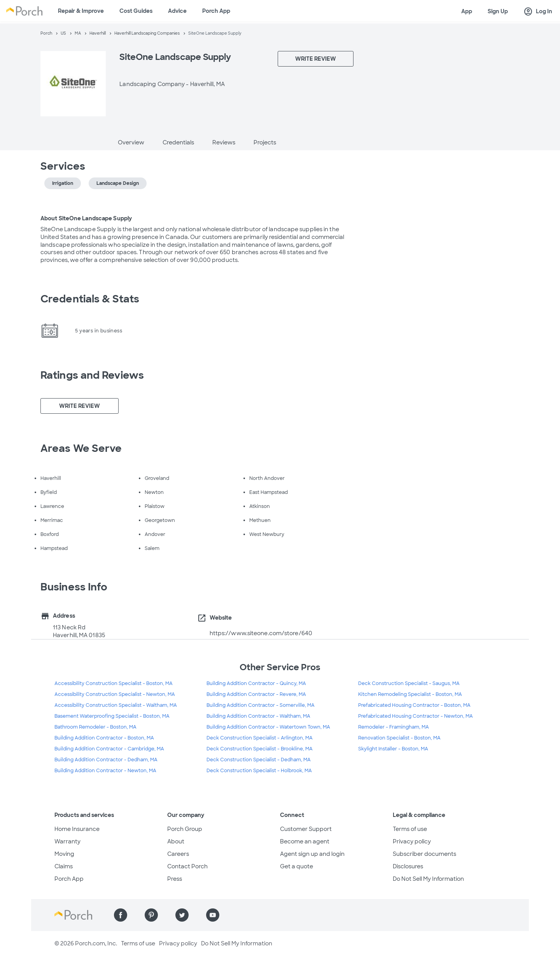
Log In (538, 12)
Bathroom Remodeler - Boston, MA (95, 727)
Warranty (67, 841)
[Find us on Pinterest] (151, 915)
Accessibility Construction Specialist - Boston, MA (114, 683)
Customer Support (306, 829)
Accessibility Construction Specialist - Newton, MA (115, 694)
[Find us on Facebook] (121, 915)
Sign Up (498, 11)
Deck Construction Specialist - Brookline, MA (260, 749)
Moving (64, 854)
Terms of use (410, 829)
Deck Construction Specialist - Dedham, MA (259, 760)
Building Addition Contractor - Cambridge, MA (109, 749)
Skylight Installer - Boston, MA (393, 749)
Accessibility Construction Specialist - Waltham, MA (116, 705)
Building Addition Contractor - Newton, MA (105, 771)
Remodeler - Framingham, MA (394, 727)
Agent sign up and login (312, 854)
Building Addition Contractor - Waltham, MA (258, 716)
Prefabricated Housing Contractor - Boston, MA (414, 705)
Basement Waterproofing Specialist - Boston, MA (112, 716)
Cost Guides (136, 11)
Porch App (216, 11)
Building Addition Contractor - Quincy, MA (256, 683)
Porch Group (185, 829)
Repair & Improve (81, 11)
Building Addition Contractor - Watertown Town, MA (268, 727)
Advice (177, 11)
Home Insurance (77, 829)
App (467, 11)
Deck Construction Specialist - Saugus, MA (409, 683)
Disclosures (408, 866)
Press (175, 879)
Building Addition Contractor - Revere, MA (256, 694)
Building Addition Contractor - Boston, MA (104, 738)
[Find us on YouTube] (213, 915)
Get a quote (297, 866)
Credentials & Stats (90, 299)
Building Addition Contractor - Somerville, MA (261, 705)
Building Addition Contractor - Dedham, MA (106, 760)
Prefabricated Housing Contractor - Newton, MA (416, 716)
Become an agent (305, 841)
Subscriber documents (424, 854)
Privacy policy (412, 841)
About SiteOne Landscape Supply (86, 218)
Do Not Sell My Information (428, 879)
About (176, 841)
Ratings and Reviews (92, 375)
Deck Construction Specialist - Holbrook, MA (259, 771)
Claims (64, 866)
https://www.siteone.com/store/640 (261, 633)
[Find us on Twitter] (182, 915)
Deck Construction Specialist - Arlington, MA (260, 738)
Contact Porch (187, 866)
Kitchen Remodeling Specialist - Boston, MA (410, 694)
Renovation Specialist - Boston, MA (399, 738)
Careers (178, 854)
